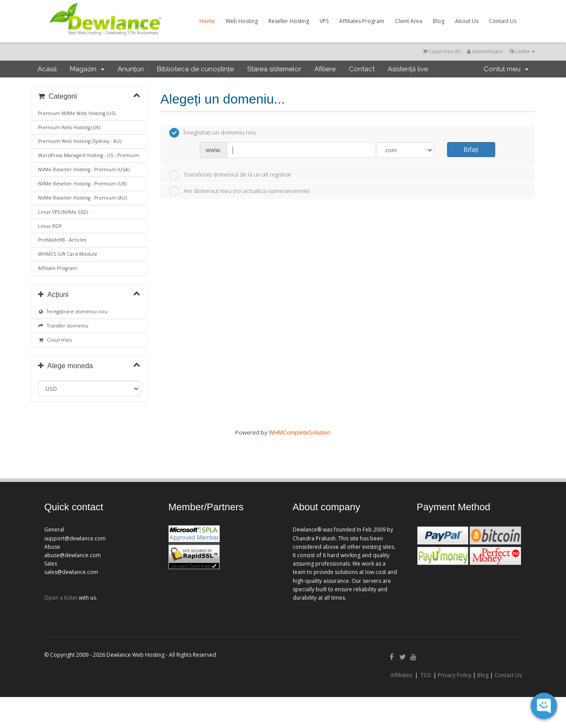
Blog (439, 21)
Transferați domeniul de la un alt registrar (230, 175)
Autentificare (485, 51)
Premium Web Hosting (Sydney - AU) (80, 141)
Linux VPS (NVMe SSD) (63, 212)
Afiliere (325, 69)
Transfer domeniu (63, 326)
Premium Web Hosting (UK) (69, 127)
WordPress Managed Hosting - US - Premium (89, 155)
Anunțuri (131, 69)
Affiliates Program (362, 21)
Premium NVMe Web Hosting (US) (77, 113)
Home (207, 21)
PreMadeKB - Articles (62, 240)
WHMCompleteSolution (300, 432)
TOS (426, 675)
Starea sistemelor (274, 69)
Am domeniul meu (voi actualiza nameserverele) (239, 191)
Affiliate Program (57, 268)
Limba (522, 51)
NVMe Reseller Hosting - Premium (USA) (84, 169)
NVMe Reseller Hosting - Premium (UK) (82, 184)
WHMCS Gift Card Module (68, 254)
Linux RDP (50, 226)
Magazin (87, 69)
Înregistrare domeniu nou (73, 312)
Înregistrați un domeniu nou (213, 133)
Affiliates (401, 675)
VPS (324, 21)
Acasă (47, 69)
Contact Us (503, 21)
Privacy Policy (455, 675)
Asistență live (408, 69)
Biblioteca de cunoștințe (195, 69)
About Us (467, 21)
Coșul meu (55, 340)
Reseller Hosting (289, 21)
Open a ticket (61, 598)
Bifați (471, 149)
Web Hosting (242, 21)
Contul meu (506, 69)
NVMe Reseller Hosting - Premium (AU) (82, 198)
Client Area (409, 21)
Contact (362, 69)
